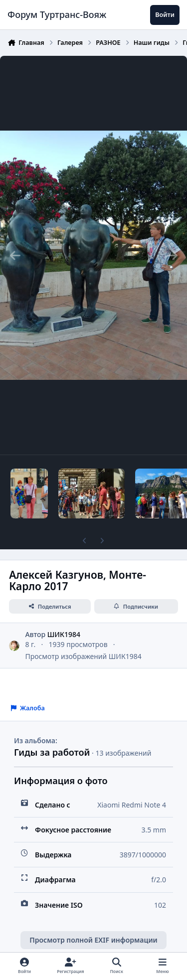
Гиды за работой (52, 752)
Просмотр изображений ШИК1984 (83, 656)
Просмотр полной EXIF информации (93, 940)
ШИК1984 (64, 634)
